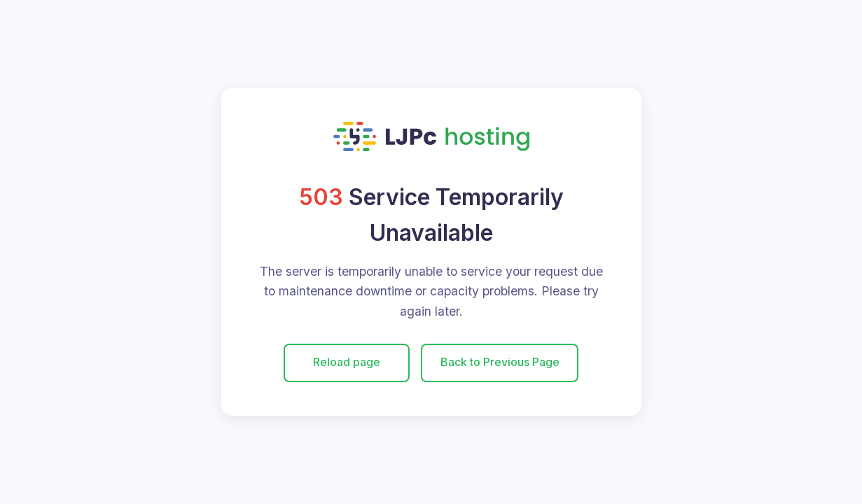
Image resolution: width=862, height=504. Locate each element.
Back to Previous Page (500, 362)
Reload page (347, 362)
